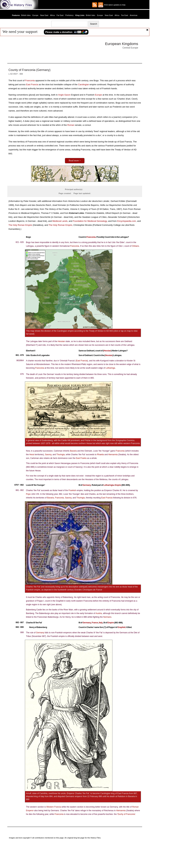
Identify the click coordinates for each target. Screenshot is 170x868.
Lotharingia (109, 485)
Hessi (32, 455)
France (95, 623)
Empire (118, 485)
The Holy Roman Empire (20, 225)
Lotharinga (110, 368)
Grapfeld (122, 627)
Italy (101, 623)
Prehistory (69, 15)
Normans (107, 617)
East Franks (81, 458)
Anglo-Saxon (64, 95)
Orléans (135, 246)
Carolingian (84, 84)
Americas (134, 15)
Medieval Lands (60, 221)
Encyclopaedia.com (127, 221)
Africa (52, 15)
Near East (44, 15)
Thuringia (61, 455)
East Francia (32, 84)
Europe (35, 15)
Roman (71, 125)
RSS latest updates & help (114, 5)
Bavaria (73, 451)
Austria (99, 613)
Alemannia (113, 455)
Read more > (75, 161)
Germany (87, 485)
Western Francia (54, 807)
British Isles (26, 15)
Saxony (48, 455)
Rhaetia (100, 455)
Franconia (30, 80)
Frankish (72, 490)
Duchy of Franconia (126, 814)
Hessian (61, 341)
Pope (28, 494)
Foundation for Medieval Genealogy (90, 221)
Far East (60, 15)
